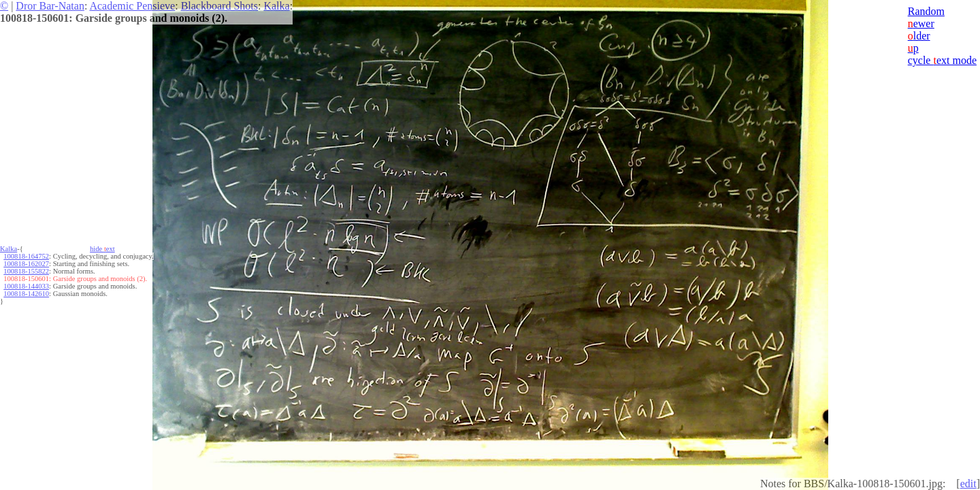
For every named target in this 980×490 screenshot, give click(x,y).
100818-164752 (26, 256)
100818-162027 (26, 264)
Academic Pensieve (132, 6)
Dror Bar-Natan (50, 6)
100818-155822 (26, 271)
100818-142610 (26, 294)
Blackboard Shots (219, 6)
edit (968, 484)
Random (926, 11)
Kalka (276, 6)
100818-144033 (26, 286)
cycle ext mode (942, 60)
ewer (921, 23)
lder (919, 36)
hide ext (102, 249)
